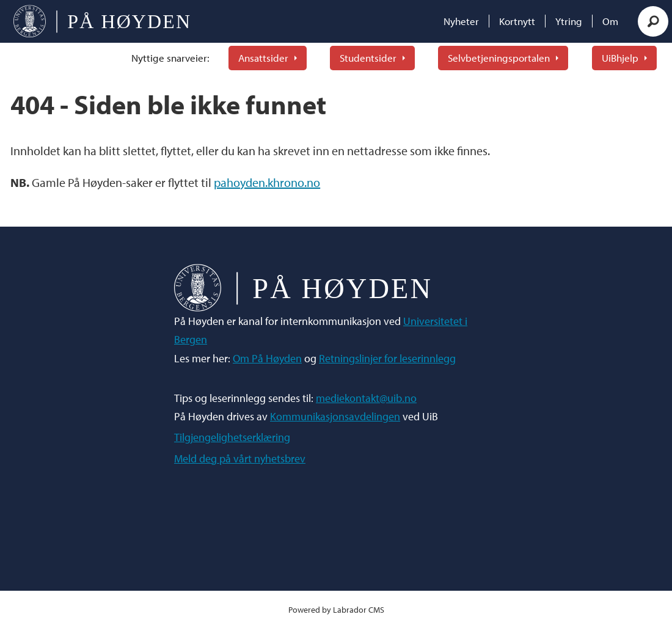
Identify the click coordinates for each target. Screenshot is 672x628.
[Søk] (653, 21)
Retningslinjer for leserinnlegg (387, 358)
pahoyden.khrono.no (267, 182)
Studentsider (368, 58)
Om (610, 21)
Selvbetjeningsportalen (499, 58)
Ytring (569, 21)
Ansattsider (263, 58)
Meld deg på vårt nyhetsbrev (240, 458)
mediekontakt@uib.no (366, 398)
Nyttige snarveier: (170, 58)
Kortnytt (517, 21)
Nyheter (461, 21)
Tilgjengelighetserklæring (232, 437)
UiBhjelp (620, 58)
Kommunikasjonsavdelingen (335, 416)
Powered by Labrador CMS (336, 609)
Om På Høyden (267, 358)
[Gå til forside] (102, 21)
